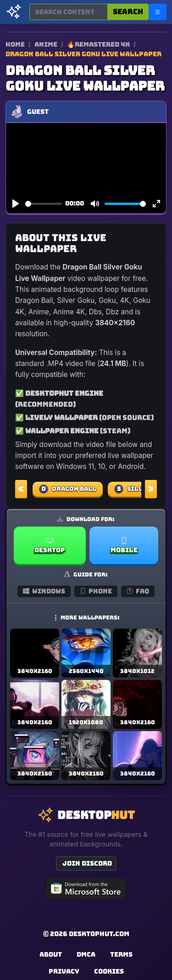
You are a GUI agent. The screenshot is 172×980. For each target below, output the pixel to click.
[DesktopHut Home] (14, 12)
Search (128, 12)
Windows (44, 591)
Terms (121, 954)
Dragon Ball (68, 489)
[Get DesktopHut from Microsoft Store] (86, 888)
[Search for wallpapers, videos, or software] (69, 12)
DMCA (86, 954)
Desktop (50, 546)
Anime (47, 44)
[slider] (44, 204)
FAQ (138, 591)
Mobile (124, 546)
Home (15, 44)
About (51, 954)
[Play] (16, 204)
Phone (96, 591)
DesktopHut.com (99, 934)
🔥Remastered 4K (99, 44)
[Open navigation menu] (158, 12)
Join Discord (87, 863)
